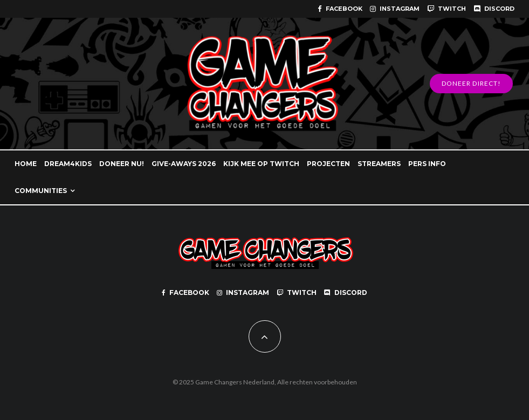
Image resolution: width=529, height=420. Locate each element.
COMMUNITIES (41, 191)
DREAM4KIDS (68, 164)
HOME (26, 164)
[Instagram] (395, 9)
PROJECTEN (328, 164)
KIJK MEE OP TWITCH (261, 164)
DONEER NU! (122, 164)
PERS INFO (427, 164)
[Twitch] (446, 9)
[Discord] (494, 9)
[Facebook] (340, 9)
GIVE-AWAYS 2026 (184, 164)
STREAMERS (379, 164)
